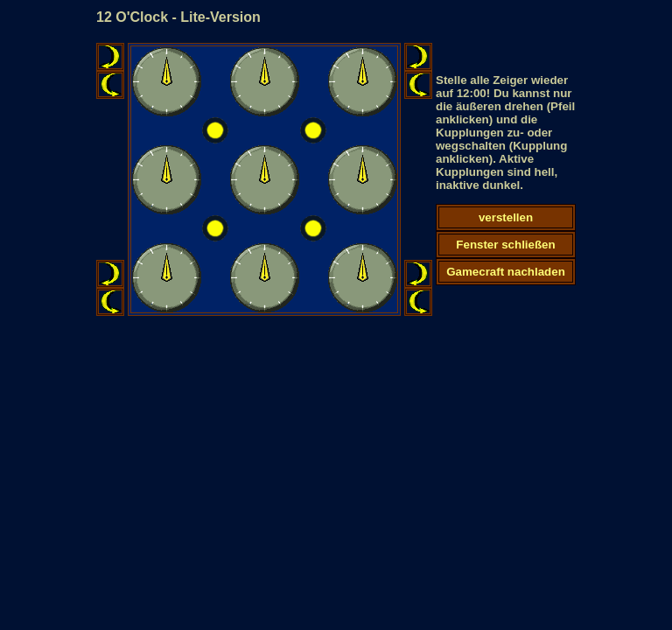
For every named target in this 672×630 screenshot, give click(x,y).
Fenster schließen (505, 245)
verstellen (506, 217)
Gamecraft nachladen (506, 272)
